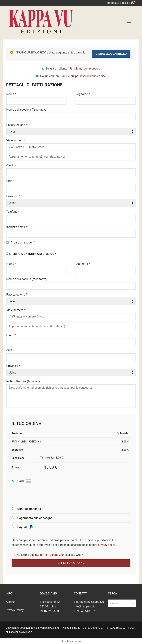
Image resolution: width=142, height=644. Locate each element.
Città (10, 181)
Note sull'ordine (24, 381)
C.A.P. (11, 165)
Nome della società (27, 110)
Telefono (13, 212)
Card (25, 481)
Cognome (83, 94)
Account (11, 602)
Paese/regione (17, 125)
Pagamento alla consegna (35, 518)
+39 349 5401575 (85, 611)
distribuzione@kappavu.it (90, 602)
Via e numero (16, 140)
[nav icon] (129, 23)
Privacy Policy (15, 610)
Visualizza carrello (111, 54)
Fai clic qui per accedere (85, 69)
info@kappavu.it (84, 606)
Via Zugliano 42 (50, 602)
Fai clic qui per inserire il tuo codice (83, 76)
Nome (11, 94)
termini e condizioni (53, 555)
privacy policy (107, 545)
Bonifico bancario (29, 509)
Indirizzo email (17, 227)
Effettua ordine (71, 563)
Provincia (13, 196)
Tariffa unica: (52, 458)
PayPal (25, 527)
